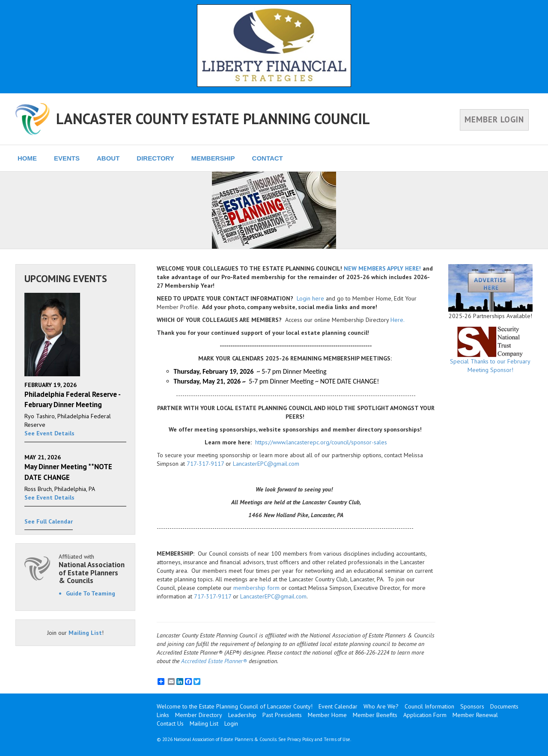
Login (231, 723)
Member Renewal (475, 715)
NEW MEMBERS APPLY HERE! (382, 268)
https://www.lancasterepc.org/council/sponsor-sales (321, 442)
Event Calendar (338, 706)
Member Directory (199, 715)
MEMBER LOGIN (494, 119)
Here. (398, 320)
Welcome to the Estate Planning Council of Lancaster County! (235, 706)
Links (163, 715)
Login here (310, 298)
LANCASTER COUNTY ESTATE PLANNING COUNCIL (213, 119)
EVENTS (67, 158)
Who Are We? (381, 706)
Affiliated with (92, 569)
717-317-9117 (205, 464)
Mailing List (85, 633)
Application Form (425, 715)
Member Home (327, 715)
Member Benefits (375, 715)
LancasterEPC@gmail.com (266, 464)
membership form (256, 588)
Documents (504, 706)
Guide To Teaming (91, 593)
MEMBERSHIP (213, 158)
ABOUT (108, 158)
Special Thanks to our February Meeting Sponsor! (490, 350)
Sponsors (472, 706)
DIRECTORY (155, 158)
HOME (27, 158)
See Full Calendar (49, 521)
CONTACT (268, 158)
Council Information (429, 706)
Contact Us (170, 723)
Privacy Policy (300, 739)
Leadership (242, 715)
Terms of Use (337, 739)
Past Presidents (282, 715)
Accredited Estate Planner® (214, 661)
